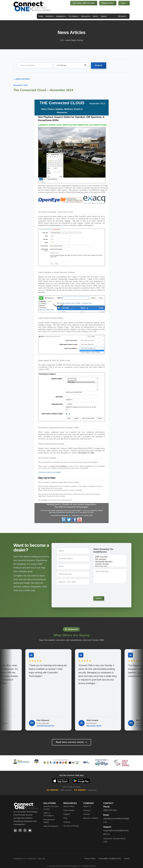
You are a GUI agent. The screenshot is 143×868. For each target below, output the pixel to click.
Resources (86, 16)
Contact (87, 811)
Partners (87, 807)
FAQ (65, 815)
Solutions (50, 16)
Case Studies (69, 807)
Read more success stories (71, 739)
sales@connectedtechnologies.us (116, 817)
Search (122, 16)
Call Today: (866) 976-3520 (84, 3)
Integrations (61, 16)
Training (67, 819)
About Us (87, 803)
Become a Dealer (91, 815)
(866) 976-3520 (110, 807)
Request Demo (108, 3)
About (96, 16)
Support (104, 16)
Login (124, 3)
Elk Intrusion (110, 559)
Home (41, 16)
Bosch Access (110, 566)
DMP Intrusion (110, 557)
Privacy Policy (90, 856)
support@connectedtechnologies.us (116, 829)
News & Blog (69, 803)
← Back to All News (22, 79)
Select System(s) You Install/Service (103, 551)
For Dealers (74, 16)
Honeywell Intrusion (110, 562)
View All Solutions (51, 823)
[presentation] (110, 590)
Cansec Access (110, 564)
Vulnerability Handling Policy (110, 856)
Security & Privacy (71, 823)
